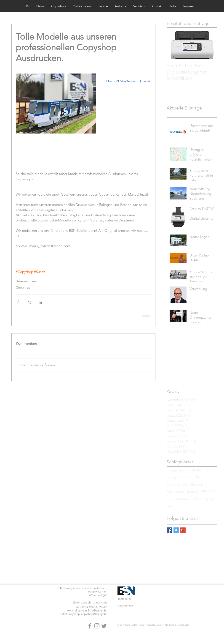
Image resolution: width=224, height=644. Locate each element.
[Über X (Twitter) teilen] (29, 302)
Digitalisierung (200, 484)
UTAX (210, 499)
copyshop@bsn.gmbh (94, 614)
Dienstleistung (177, 484)
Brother (197, 470)
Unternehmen (26, 281)
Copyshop (23, 287)
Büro (209, 470)
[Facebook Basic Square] (169, 530)
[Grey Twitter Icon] (104, 626)
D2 (190, 477)
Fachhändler (176, 491)
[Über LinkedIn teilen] (40, 302)
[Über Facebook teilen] (18, 302)
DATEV (199, 477)
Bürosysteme (176, 477)
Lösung (192, 491)
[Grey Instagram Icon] (97, 626)
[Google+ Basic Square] (183, 530)
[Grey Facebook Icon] (90, 626)
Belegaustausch (178, 470)
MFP (204, 491)
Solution (197, 499)
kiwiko (171, 506)
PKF (212, 491)
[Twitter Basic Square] (176, 530)
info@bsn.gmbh (98, 610)
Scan (170, 499)
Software (183, 499)
